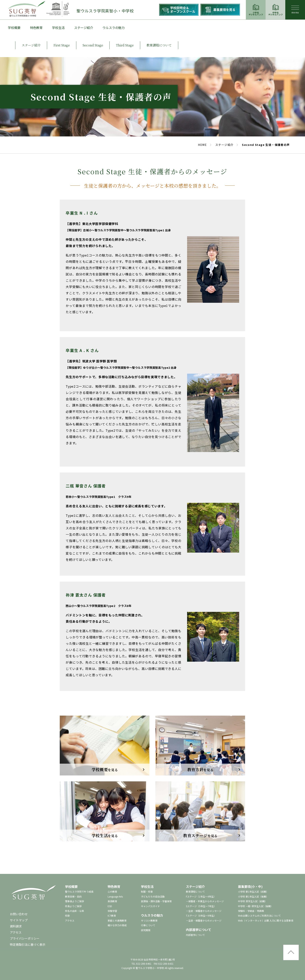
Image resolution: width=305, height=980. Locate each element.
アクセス (16, 932)
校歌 (67, 916)
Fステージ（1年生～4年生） (201, 896)
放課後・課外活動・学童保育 (156, 901)
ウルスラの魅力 (114, 28)
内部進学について (199, 930)
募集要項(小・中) (250, 886)
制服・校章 (147, 892)
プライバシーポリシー (25, 938)
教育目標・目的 (73, 896)
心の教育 (112, 892)
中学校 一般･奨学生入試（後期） (255, 906)
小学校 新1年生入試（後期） (253, 896)
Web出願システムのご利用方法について (259, 916)
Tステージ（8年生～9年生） (201, 916)
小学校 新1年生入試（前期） (253, 892)
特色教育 (36, 28)
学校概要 (14, 28)
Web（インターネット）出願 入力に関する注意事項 (266, 920)
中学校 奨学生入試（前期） (252, 901)
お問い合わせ (19, 914)
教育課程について (195, 892)
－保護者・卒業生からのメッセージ (205, 901)
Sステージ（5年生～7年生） (201, 906)
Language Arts (115, 896)
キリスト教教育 (149, 920)
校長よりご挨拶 (73, 906)
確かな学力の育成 (117, 925)
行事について (148, 925)
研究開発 (146, 930)
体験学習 (112, 911)
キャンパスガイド (150, 906)
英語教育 (112, 901)
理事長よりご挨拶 (75, 901)
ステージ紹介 (84, 28)
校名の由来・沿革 (75, 911)
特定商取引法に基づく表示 (28, 944)
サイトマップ (19, 920)
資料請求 (16, 926)
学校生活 (58, 28)
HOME (202, 145)
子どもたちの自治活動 (153, 896)
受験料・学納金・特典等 (251, 911)
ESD (110, 906)
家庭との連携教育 (117, 920)
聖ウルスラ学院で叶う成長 (79, 892)
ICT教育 (112, 916)
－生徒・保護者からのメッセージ (204, 911)
